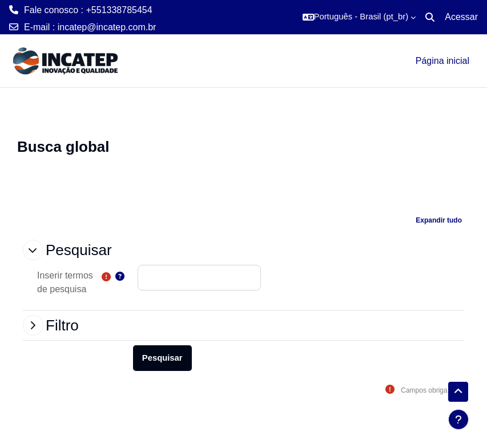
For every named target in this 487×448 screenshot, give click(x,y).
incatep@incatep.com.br (107, 27)
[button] (359, 17)
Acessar (461, 17)
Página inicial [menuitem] (442, 61)
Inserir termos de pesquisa (65, 282)
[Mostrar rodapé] (458, 419)
